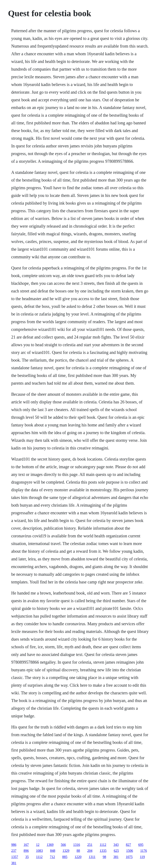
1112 (103, 845)
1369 (50, 845)
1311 (92, 857)
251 (90, 845)
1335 (103, 851)
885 (65, 857)
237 (14, 851)
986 (14, 845)
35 (27, 857)
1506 (129, 851)
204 (90, 851)
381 (116, 857)
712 (52, 857)
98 (104, 857)
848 (53, 851)
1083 (39, 851)
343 (116, 845)
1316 (76, 845)
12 (38, 845)
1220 (78, 857)
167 (26, 845)
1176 (143, 851)
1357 (15, 857)
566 (63, 845)
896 (26, 851)
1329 (66, 851)
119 (142, 857)
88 (78, 851)
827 (128, 845)
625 (116, 851)
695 (141, 845)
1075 (129, 857)
